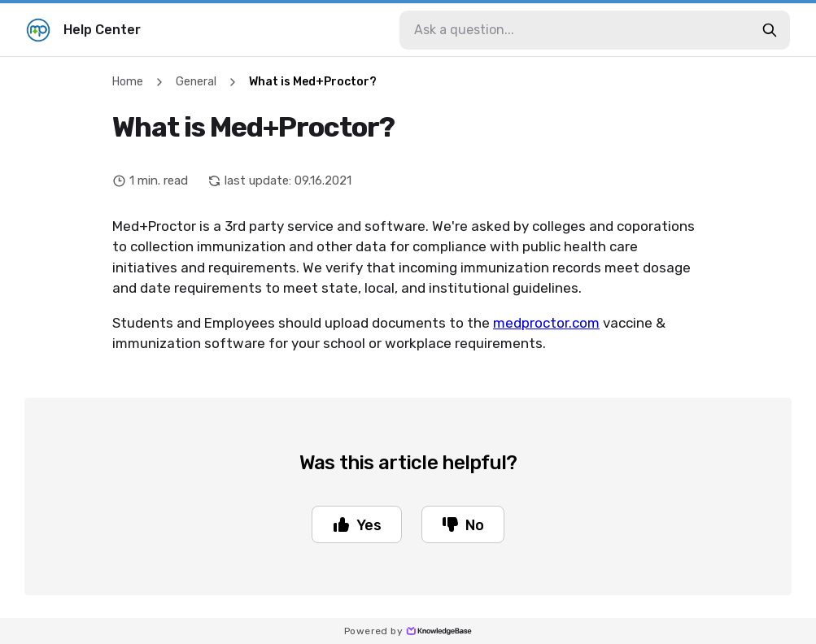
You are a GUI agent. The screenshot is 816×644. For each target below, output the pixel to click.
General (196, 82)
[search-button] (770, 30)
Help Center (83, 30)
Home (128, 82)
